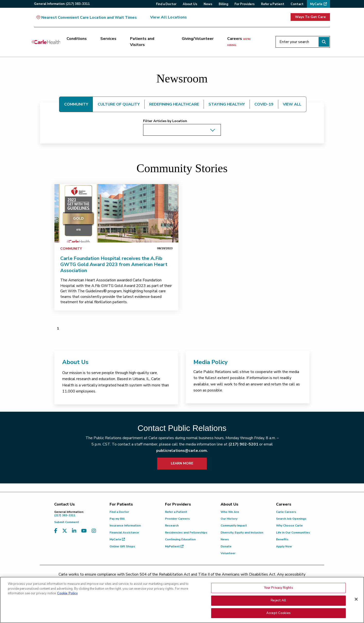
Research (172, 525)
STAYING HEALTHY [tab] (227, 104)
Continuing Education (180, 539)
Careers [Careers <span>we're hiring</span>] (239, 42)
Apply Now (284, 546)
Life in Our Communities (293, 533)
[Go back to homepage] (46, 42)
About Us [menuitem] (190, 4)
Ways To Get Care (310, 17)
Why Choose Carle (289, 525)
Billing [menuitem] (223, 4)
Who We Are (230, 512)
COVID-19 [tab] (264, 104)
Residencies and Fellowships (186, 533)
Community (71, 249)
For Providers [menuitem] (245, 4)
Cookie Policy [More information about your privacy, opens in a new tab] (67, 597)
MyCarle (117, 539)
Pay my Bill (117, 519)
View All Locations (169, 17)
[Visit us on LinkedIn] (74, 531)
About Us (75, 362)
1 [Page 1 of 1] (58, 328)
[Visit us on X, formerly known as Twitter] (65, 531)
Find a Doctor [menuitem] (166, 4)
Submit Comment (67, 522)
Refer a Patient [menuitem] (273, 4)
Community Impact (234, 525)
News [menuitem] (208, 4)
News (225, 539)
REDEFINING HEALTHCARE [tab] (174, 104)
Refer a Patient (176, 512)
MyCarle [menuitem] (316, 4)
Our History (229, 519)
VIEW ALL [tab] (292, 104)
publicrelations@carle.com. (182, 451)
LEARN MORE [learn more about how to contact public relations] (182, 463)
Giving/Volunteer (198, 39)
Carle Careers (286, 512)
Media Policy (211, 362)
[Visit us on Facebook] (56, 531)
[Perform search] (324, 42)
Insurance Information (125, 525)
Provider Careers (177, 519)
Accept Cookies (278, 616)
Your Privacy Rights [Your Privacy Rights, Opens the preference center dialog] (278, 591)
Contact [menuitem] (297, 4)
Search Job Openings (291, 519)
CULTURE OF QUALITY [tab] (119, 104)
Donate (226, 546)
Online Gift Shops (122, 546)
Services (108, 39)
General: (62, 4)
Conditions (77, 39)
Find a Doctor (119, 512)
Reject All (278, 604)
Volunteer (228, 553)
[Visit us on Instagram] (94, 531)
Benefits (282, 539)
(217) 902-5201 (243, 444)
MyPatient (174, 546)
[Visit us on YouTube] (84, 531)
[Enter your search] (303, 42)
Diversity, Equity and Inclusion (242, 533)
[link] (116, 213)
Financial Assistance (124, 533)
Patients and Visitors (142, 42)
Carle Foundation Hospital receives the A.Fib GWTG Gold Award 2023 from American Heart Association (114, 264)
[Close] (356, 603)
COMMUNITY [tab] (76, 104)
